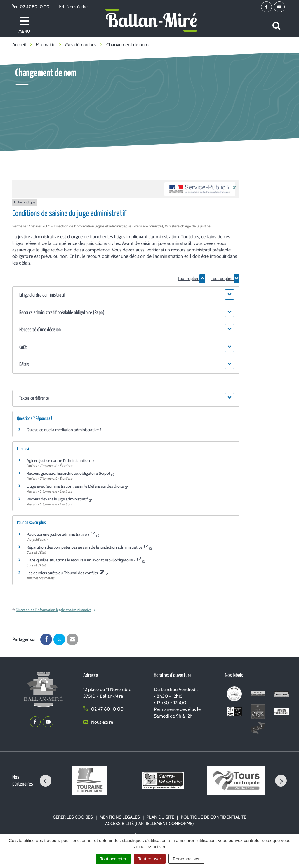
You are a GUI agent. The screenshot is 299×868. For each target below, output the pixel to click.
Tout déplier (225, 279)
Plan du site (160, 817)
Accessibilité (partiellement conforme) (149, 824)
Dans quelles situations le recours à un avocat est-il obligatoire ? (84, 560)
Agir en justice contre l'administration (58, 460)
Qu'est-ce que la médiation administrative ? (64, 430)
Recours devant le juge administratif (57, 499)
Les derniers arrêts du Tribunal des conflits (65, 573)
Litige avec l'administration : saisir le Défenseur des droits (75, 486)
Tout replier (191, 279)
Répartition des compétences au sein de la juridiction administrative (87, 547)
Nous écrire (98, 722)
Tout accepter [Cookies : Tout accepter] (113, 859)
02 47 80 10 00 (103, 709)
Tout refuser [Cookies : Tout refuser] (150, 859)
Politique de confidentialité (213, 817)
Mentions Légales (120, 817)
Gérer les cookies (73, 817)
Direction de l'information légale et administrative (54, 610)
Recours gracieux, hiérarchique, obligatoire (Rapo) (68, 473)
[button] (126, 295)
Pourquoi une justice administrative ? (61, 534)
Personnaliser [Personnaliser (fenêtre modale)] (186, 859)
